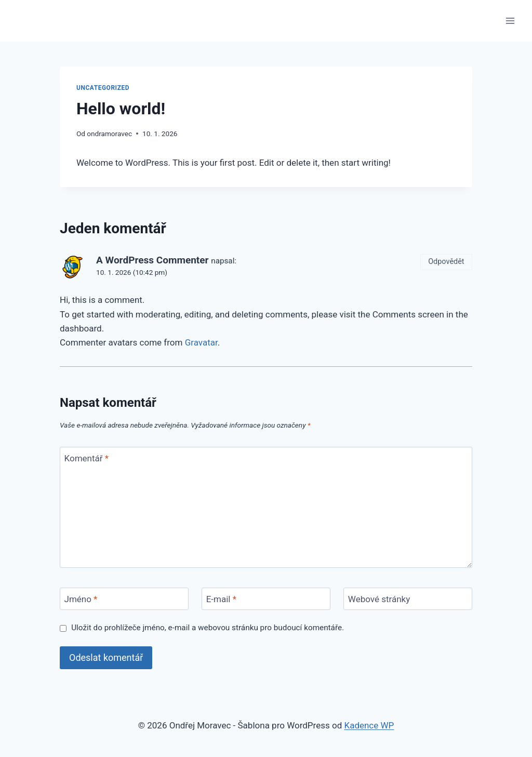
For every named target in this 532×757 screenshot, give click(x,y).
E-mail (221, 599)
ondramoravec (109, 134)
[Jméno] (124, 599)
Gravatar (201, 342)
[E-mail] (266, 599)
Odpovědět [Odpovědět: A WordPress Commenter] (446, 262)
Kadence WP (369, 725)
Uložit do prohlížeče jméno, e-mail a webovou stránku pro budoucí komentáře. (208, 628)
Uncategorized (103, 88)
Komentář (87, 458)
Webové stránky (379, 599)
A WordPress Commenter (152, 260)
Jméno (81, 599)
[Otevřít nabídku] (510, 21)
